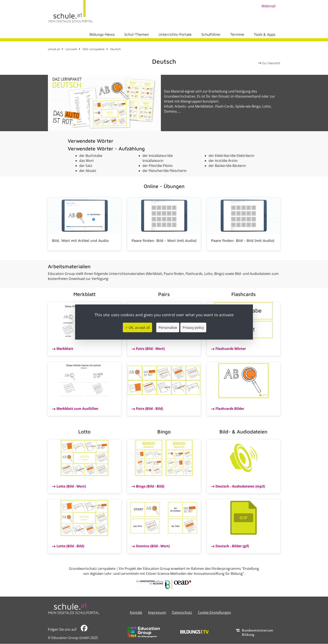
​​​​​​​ (84, 629)
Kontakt (136, 612)
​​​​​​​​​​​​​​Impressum (157, 612)
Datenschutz (182, 612)
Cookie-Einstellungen (214, 612)
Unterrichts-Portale (175, 34)
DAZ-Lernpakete (94, 49)
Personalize (168, 328)
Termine (237, 34)
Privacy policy (193, 328)
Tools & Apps (265, 34)
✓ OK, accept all (137, 328)
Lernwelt (71, 49)
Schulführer (211, 34)
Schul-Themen (137, 34)
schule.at (54, 49)
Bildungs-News (102, 34)
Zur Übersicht (269, 63)
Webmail (268, 6)
